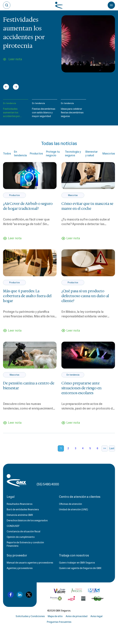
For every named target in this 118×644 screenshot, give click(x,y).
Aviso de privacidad (77, 616)
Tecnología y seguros (73, 154)
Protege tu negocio (53, 154)
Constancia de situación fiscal (23, 531)
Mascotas (109, 154)
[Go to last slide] (6, 87)
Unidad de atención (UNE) (73, 509)
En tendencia (10, 103)
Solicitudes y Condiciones (30, 616)
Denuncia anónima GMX (20, 515)
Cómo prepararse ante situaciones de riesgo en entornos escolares (82, 388)
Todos (7, 154)
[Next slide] (16, 87)
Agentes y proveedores (20, 568)
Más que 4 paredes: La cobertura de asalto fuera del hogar (27, 296)
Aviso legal (96, 616)
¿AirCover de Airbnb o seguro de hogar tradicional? (28, 206)
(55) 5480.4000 (48, 484)
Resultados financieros (20, 504)
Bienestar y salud (91, 154)
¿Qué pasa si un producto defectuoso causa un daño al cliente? (85, 296)
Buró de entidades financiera (23, 509)
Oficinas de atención (70, 504)
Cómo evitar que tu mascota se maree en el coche (87, 206)
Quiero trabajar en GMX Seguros (77, 563)
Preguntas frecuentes (59, 622)
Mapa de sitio (55, 616)
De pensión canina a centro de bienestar (29, 386)
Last (112, 448)
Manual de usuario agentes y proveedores (30, 563)
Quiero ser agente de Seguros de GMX (80, 568)
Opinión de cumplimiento (21, 537)
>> (105, 448)
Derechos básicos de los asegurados (27, 520)
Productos (36, 154)
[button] (16, 110)
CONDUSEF (13, 526)
